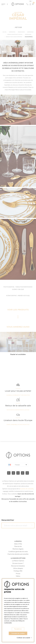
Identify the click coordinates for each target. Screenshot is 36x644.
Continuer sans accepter (24, 638)
